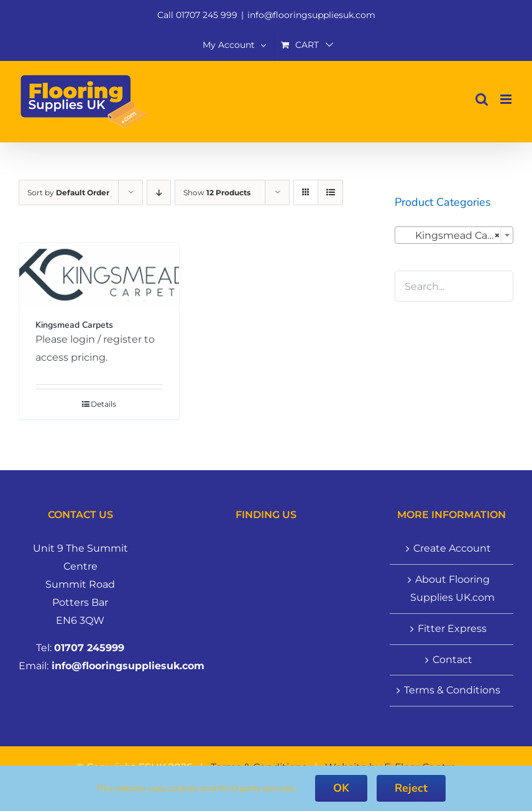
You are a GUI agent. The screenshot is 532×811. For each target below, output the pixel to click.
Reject (411, 788)
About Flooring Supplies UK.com (452, 588)
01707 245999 (89, 648)
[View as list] (330, 192)
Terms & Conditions (452, 690)
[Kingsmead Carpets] (99, 275)
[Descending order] (159, 192)
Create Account (452, 548)
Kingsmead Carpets (74, 325)
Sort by (68, 192)
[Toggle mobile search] (482, 99)
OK (341, 788)
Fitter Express (452, 628)
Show (217, 192)
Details (103, 404)
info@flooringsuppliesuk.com (311, 15)
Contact (452, 660)
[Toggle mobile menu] (507, 99)
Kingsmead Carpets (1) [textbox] (456, 236)
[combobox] (454, 235)
